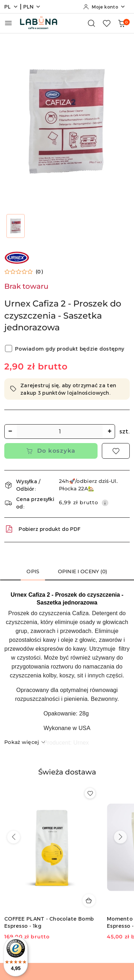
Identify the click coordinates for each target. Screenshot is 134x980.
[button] (24, 272)
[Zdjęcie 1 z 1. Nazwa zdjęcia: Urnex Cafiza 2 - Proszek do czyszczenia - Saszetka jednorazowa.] (16, 226)
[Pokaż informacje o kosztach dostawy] (105, 503)
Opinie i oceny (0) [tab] (83, 571)
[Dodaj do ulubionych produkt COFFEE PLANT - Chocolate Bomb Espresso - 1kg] (90, 793)
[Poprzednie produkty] (14, 837)
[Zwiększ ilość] (109, 432)
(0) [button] (39, 272)
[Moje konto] (104, 7)
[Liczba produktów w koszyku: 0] (121, 23)
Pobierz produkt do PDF (42, 529)
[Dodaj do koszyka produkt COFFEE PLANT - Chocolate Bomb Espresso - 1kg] (89, 900)
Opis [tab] (33, 571)
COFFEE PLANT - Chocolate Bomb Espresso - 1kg (49, 922)
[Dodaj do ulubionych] (116, 451)
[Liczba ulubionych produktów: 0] (106, 23)
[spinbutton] (60, 432)
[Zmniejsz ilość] (10, 432)
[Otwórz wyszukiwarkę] (91, 23)
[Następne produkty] (120, 837)
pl (11, 7)
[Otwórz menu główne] (8, 23)
